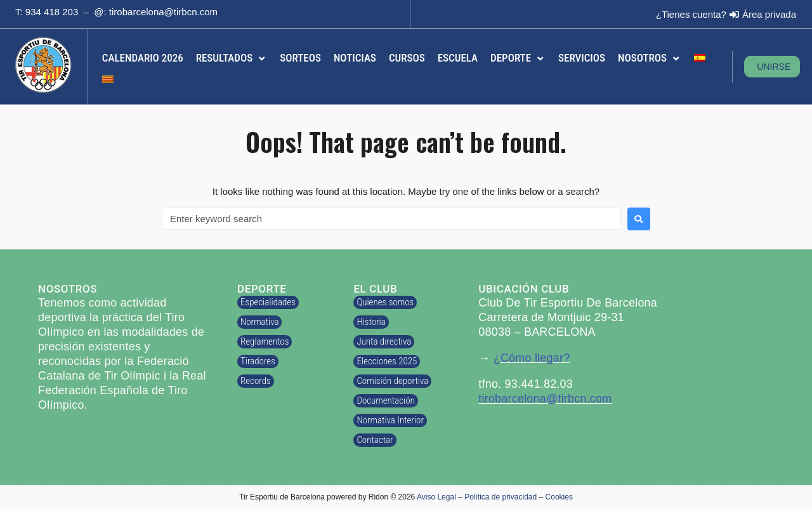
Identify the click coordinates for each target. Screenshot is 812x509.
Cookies (559, 497)
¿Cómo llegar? (532, 358)
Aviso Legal (436, 497)
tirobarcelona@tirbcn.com (163, 12)
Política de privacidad (501, 497)
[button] (232, 58)
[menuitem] (700, 58)
